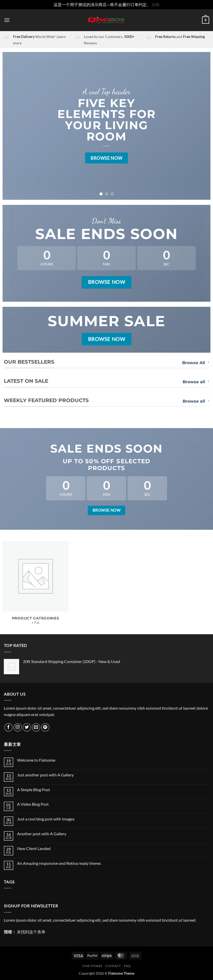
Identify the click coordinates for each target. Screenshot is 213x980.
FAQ (127, 966)
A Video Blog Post (33, 804)
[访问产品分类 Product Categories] (36, 585)
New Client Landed (34, 848)
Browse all (196, 382)
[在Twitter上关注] (27, 727)
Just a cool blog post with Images (46, 819)
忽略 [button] (156, 4)
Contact (113, 966)
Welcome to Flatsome (36, 760)
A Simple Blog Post (34, 790)
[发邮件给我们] (36, 727)
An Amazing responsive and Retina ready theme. (59, 863)
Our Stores (92, 966)
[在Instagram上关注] (18, 727)
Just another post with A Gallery (45, 775)
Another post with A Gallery (42, 834)
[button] (7, 20)
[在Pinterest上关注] (45, 727)
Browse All (196, 363)
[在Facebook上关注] (9, 727)
